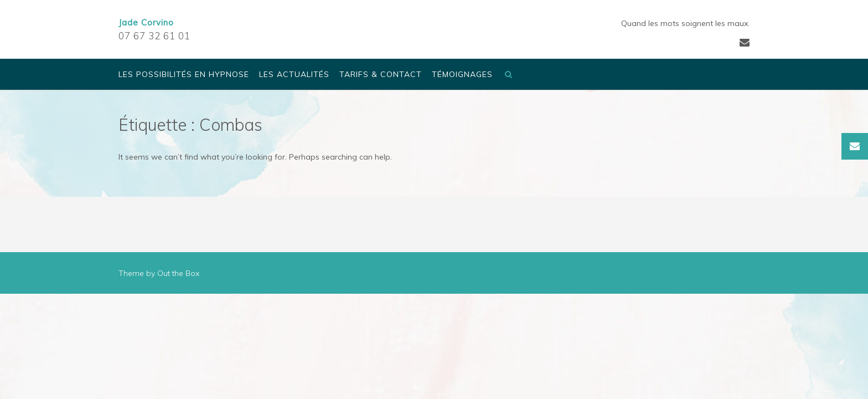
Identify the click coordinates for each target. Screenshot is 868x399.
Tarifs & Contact (381, 75)
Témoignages (462, 75)
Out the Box (178, 273)
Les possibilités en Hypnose (184, 75)
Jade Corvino (146, 22)
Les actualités (294, 75)
